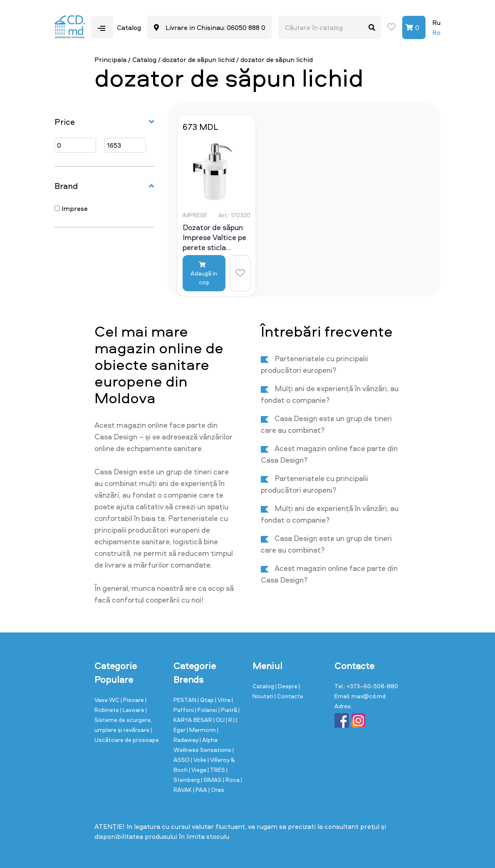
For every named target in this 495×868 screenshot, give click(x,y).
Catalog (144, 60)
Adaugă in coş (204, 274)
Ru (436, 22)
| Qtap (206, 700)
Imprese (71, 208)
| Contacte (289, 696)
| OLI (220, 720)
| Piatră (228, 710)
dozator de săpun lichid (198, 60)
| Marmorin (202, 730)
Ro (436, 32)
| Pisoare (133, 700)
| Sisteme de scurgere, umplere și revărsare (123, 720)
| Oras (216, 790)
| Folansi (207, 710)
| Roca (232, 780)
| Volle (199, 760)
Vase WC (108, 700)
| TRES (217, 770)
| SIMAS (212, 780)
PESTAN (186, 700)
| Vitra (223, 700)
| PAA (201, 790)
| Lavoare (133, 710)
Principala (110, 60)
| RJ (231, 720)
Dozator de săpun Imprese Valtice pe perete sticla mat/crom (214, 237)
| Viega (198, 770)
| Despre (287, 686)
